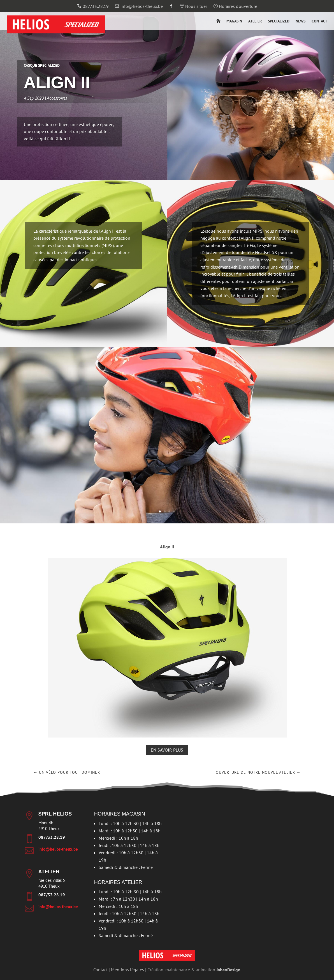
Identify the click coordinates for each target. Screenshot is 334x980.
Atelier (255, 21)
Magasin (234, 21)
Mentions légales (127, 970)
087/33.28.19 (93, 6)
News (301, 21)
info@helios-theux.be (139, 6)
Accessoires (68, 97)
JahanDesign (228, 970)
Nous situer (193, 6)
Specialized (279, 21)
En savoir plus (167, 750)
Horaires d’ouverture (235, 6)
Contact (319, 21)
